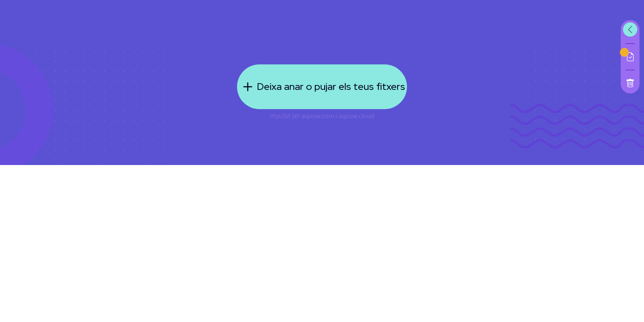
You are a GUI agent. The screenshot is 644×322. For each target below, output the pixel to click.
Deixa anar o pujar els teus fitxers (322, 87)
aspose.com (318, 116)
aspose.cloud (356, 116)
